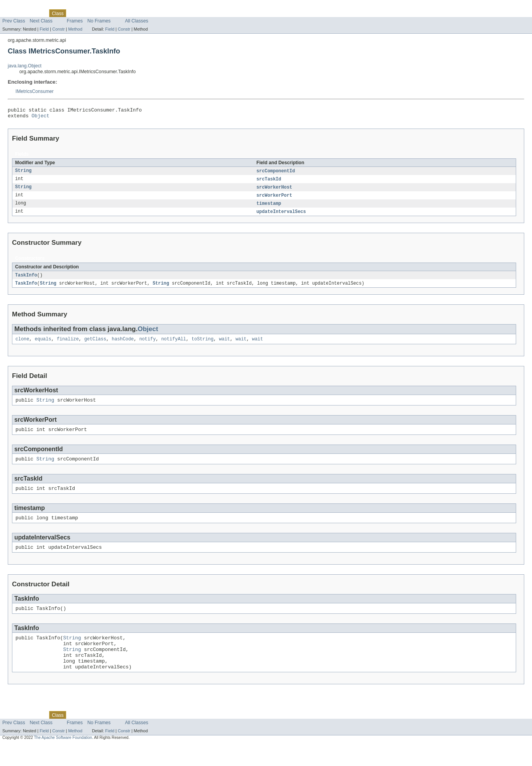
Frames (75, 21)
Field (44, 29)
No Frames (99, 21)
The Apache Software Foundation (63, 759)
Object (41, 118)
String (23, 173)
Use (75, 13)
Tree (88, 13)
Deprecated (110, 13)
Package (36, 13)
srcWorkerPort (274, 199)
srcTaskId (269, 182)
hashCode (123, 345)
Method (75, 29)
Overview (12, 13)
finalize (68, 345)
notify (148, 345)
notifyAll (174, 345)
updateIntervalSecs (281, 216)
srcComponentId (276, 173)
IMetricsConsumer (35, 91)
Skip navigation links (21, 7)
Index (132, 13)
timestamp (269, 208)
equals (43, 345)
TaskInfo (26, 280)
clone (22, 345)
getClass (95, 345)
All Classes (137, 21)
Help (148, 13)
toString (203, 345)
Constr (58, 29)
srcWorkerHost (274, 191)
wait (224, 345)
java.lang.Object (25, 66)
